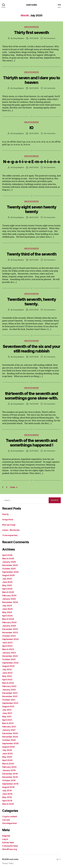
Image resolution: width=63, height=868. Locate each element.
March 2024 (8, 619)
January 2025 (9, 599)
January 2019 (9, 770)
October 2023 (9, 636)
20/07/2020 (34, 310)
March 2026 (8, 559)
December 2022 (10, 656)
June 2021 (7, 713)
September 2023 (10, 639)
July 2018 (7, 791)
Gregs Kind (8, 520)
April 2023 (7, 646)
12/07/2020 (34, 451)
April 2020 (7, 760)
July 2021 (7, 710)
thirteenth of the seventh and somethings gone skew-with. (31, 396)
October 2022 (9, 659)
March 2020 (8, 764)
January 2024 (9, 626)
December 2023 (10, 629)
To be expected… (11, 535)
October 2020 (9, 740)
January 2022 (9, 690)
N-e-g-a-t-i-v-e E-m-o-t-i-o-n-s (31, 162)
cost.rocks (31, 5)
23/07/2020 (34, 260)
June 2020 (7, 754)
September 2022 (10, 663)
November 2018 (10, 777)
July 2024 (7, 606)
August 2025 (8, 575)
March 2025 (8, 592)
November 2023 (10, 632)
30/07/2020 (34, 88)
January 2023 (9, 653)
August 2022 (8, 666)
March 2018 (8, 804)
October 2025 (9, 569)
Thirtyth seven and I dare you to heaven (31, 80)
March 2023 (8, 649)
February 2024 (9, 622)
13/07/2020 (34, 404)
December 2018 (10, 774)
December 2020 (10, 733)
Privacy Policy (8, 863)
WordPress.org (10, 849)
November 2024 (10, 602)
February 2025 (9, 595)
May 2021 (7, 717)
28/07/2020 (34, 217)
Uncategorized (31, 27)
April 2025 (7, 589)
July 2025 (7, 579)
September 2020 (10, 743)
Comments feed (10, 846)
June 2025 (7, 582)
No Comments (49, 38)
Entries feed (8, 843)
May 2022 (7, 676)
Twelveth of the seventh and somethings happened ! (32, 443)
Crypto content (10, 817)
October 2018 (9, 780)
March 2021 (8, 723)
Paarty (5, 514)
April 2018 (7, 801)
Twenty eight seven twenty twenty (32, 209)
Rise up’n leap (9, 525)
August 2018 (8, 787)
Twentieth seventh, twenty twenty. (32, 302)
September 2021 (10, 703)
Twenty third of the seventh (32, 254)
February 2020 (9, 767)
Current (6, 820)
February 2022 (9, 686)
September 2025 (10, 572)
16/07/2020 (34, 357)
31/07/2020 (34, 38)
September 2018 (10, 784)
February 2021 (9, 727)
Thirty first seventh (31, 33)
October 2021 (9, 700)
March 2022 (8, 683)
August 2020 (9, 747)
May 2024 (7, 612)
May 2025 (7, 585)
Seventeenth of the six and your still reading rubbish (32, 349)
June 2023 (7, 643)
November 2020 (10, 737)
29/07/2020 (34, 167)
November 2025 (10, 565)
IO (31, 128)
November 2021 (10, 696)
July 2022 (7, 669)
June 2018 (7, 794)
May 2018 (7, 797)
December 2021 (10, 693)
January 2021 (9, 730)
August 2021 (8, 706)
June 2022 (7, 673)
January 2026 (9, 562)
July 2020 (7, 750)
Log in (5, 839)
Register (6, 836)
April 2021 (7, 720)
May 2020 (7, 757)
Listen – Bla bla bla (11, 530)
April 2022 (7, 680)
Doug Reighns (19, 38)
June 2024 (7, 609)
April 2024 (7, 616)
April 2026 (7, 555)
